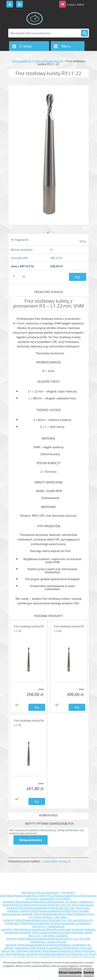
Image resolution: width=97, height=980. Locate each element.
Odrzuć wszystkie (70, 972)
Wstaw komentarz (31, 840)
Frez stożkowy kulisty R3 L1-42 (69, 629)
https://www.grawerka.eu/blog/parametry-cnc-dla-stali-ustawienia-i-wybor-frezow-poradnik (48, 942)
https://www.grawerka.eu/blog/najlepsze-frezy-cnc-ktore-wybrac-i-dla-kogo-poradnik (49, 917)
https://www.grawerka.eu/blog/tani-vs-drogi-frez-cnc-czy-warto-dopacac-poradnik (49, 955)
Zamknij (89, 972)
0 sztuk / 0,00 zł (75, 5)
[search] (85, 33)
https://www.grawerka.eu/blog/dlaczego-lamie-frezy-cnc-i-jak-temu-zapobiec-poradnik (50, 935)
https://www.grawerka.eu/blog (26, 895)
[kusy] (16, 276)
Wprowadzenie (22, 61)
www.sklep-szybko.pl (57, 861)
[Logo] (35, 19)
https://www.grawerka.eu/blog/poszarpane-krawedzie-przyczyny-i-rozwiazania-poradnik (47, 926)
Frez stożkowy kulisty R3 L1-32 (29, 629)
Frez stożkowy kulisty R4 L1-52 (29, 723)
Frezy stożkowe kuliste (49, 61)
